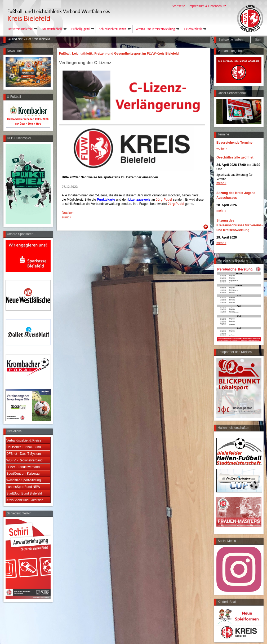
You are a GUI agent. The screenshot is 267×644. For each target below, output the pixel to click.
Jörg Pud (163, 200)
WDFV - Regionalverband (25, 460)
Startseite (179, 6)
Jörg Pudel (176, 204)
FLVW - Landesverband (23, 467)
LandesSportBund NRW (23, 487)
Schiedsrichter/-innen (115, 29)
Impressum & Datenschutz (207, 6)
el (171, 200)
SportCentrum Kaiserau (23, 474)
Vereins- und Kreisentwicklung (157, 29)
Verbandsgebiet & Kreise (24, 440)
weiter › (222, 149)
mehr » (221, 183)
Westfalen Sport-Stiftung (24, 480)
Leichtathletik (195, 29)
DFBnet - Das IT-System (24, 454)
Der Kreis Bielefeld (22, 29)
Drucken (68, 213)
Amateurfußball (54, 29)
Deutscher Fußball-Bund (24, 447)
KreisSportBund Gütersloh (25, 500)
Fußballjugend (83, 29)
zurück (66, 217)
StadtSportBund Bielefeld (24, 493)
